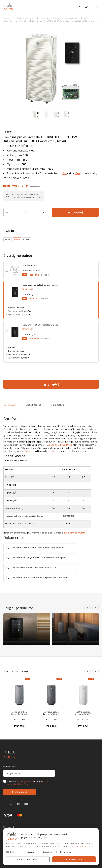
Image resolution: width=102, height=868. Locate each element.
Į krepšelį (78, 212)
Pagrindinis (8, 18)
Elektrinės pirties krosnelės (65, 18)
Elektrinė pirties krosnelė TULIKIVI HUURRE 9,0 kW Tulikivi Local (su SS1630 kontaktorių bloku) (57, 21)
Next (90, 68)
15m (77, 173)
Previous (12, 68)
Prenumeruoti (20, 792)
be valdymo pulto (30, 265)
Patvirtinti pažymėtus (28, 859)
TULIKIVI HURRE (59, 445)
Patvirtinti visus (74, 859)
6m (65, 173)
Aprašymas (27, 289)
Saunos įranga (24, 18)
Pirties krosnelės (42, 18)
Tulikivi (8, 132)
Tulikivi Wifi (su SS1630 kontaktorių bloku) (40, 325)
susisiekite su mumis (74, 533)
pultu (53, 451)
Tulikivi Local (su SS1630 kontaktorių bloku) (41, 285)
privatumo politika (25, 781)
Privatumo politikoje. (84, 846)
